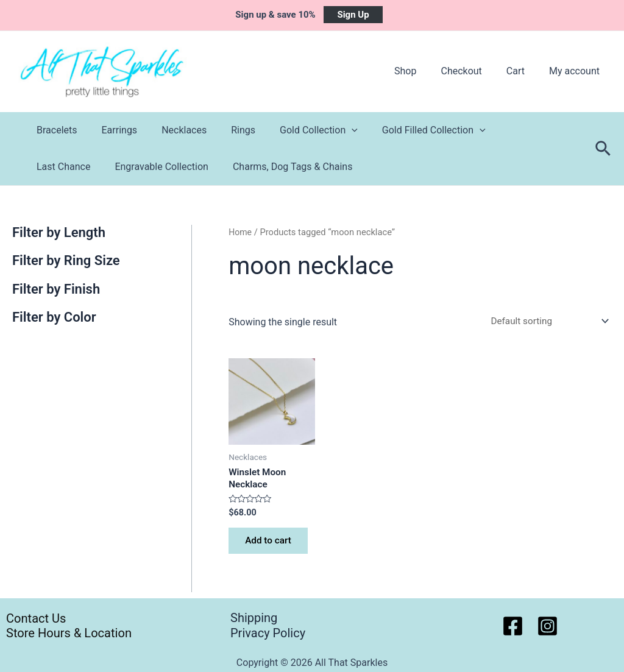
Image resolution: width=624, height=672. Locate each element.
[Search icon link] (604, 149)
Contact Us (31, 618)
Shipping (254, 618)
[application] (330, 130)
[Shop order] (544, 321)
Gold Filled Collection (407, 130)
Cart (523, 71)
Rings (226, 130)
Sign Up (353, 15)
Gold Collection (297, 130)
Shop (422, 71)
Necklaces (172, 130)
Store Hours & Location (66, 633)
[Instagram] (548, 626)
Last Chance (505, 130)
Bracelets (55, 130)
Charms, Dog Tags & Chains (207, 167)
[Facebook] (513, 626)
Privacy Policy (268, 633)
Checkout (473, 71)
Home (241, 232)
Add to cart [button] (271, 545)
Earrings (112, 130)
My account (577, 71)
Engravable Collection (81, 167)
